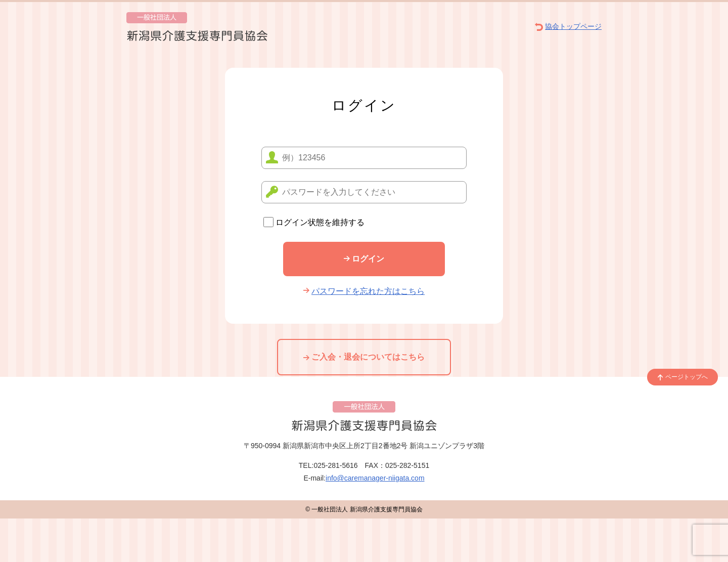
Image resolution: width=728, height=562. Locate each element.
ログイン (364, 259)
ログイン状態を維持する (314, 222)
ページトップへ (682, 377)
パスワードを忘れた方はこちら (364, 291)
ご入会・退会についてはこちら (364, 357)
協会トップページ (568, 26)
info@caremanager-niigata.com (375, 478)
